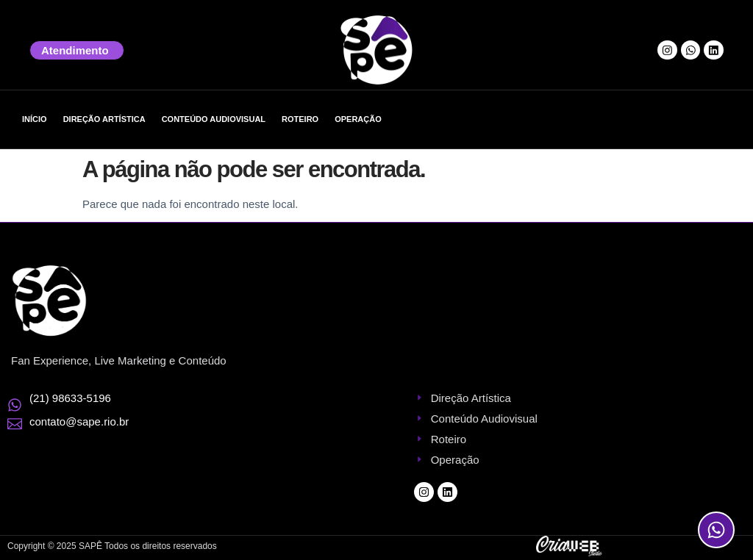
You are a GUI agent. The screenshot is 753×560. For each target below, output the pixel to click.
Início (35, 119)
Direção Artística (104, 119)
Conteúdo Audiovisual (214, 119)
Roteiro (300, 119)
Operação (358, 119)
